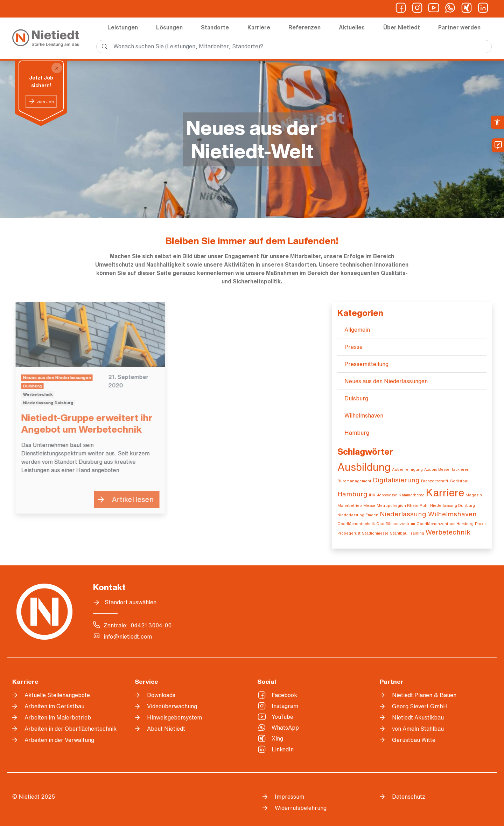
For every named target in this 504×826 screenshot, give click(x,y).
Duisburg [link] (356, 398)
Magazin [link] (474, 495)
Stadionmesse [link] (375, 533)
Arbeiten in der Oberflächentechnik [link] (71, 729)
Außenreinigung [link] (407, 469)
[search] (294, 47)
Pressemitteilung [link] (366, 364)
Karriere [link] (259, 27)
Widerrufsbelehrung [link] (301, 808)
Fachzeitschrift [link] (435, 481)
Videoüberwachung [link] (172, 706)
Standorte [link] (215, 27)
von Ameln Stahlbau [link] (418, 729)
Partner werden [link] (459, 27)
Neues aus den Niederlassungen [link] (386, 381)
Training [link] (416, 533)
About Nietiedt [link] (166, 729)
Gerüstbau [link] (460, 481)
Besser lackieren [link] (454, 469)
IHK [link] (372, 495)
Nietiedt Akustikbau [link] (418, 717)
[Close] (57, 68)
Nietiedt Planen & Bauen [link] (424, 695)
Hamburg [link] (357, 433)
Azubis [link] (430, 469)
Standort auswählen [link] (131, 602)
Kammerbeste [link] (412, 495)
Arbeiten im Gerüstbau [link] (54, 706)
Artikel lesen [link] (129, 499)
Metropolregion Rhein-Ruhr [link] (403, 505)
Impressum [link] (289, 797)
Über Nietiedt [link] (402, 27)
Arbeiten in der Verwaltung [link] (59, 740)
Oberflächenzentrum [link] (396, 524)
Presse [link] (353, 347)
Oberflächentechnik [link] (356, 524)
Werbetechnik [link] (448, 532)
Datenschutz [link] (409, 797)
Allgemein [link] (357, 330)
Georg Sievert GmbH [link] (420, 706)
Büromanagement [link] (354, 481)
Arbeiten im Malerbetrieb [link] (58, 717)
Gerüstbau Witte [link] (414, 740)
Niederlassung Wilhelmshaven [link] (428, 514)
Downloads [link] (161, 695)
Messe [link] (369, 505)
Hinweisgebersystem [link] (174, 717)
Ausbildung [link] (364, 467)
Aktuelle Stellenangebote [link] (57, 695)
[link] (497, 122)
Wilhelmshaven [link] (364, 415)
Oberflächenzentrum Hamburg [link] (445, 524)
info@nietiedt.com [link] (128, 636)
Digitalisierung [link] (396, 480)
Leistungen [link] (123, 27)
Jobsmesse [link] (387, 495)
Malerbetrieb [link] (350, 505)
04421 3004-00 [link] (151, 625)
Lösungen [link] (169, 27)
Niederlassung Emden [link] (358, 515)
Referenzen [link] (304, 27)
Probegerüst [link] (349, 533)
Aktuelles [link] (352, 27)
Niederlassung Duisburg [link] (453, 505)
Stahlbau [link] (399, 533)
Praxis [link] (481, 524)
